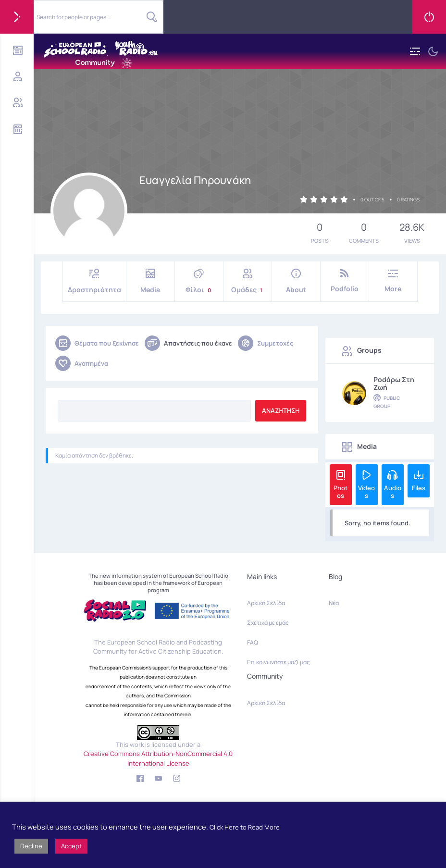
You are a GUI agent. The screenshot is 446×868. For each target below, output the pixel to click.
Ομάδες (248, 281)
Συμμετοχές (266, 343)
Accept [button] (71, 846)
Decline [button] (31, 846)
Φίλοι (199, 281)
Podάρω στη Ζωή (394, 384)
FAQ (253, 642)
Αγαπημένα (82, 363)
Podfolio (345, 281)
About (296, 281)
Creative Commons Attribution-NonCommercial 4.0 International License (158, 758)
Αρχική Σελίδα (266, 603)
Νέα (334, 603)
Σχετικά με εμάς (268, 623)
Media (150, 281)
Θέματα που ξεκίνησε (97, 343)
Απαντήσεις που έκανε (188, 343)
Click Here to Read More (245, 827)
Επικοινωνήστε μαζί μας (279, 662)
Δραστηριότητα (94, 281)
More (393, 281)
